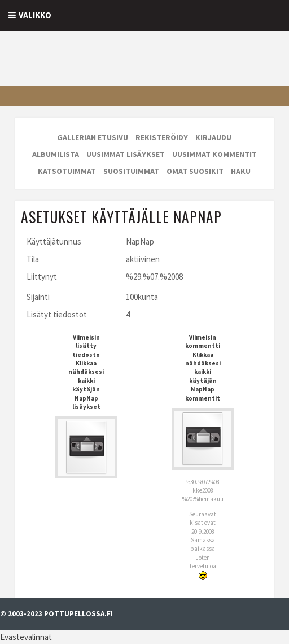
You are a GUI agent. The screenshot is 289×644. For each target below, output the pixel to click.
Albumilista (56, 154)
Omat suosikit (195, 171)
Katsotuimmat (67, 171)
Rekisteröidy (162, 137)
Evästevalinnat (26, 637)
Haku (241, 171)
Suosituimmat (131, 171)
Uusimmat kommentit (214, 154)
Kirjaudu (213, 137)
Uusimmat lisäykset (126, 154)
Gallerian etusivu (93, 137)
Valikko (35, 15)
